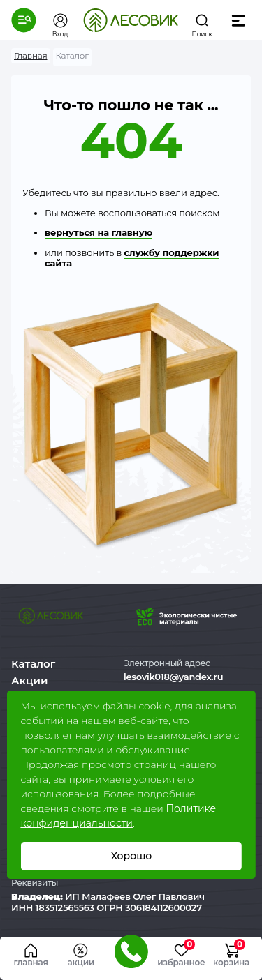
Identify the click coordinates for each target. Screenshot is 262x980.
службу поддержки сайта (132, 258)
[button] (24, 20)
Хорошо (131, 856)
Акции (29, 680)
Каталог (33, 664)
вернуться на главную (99, 232)
